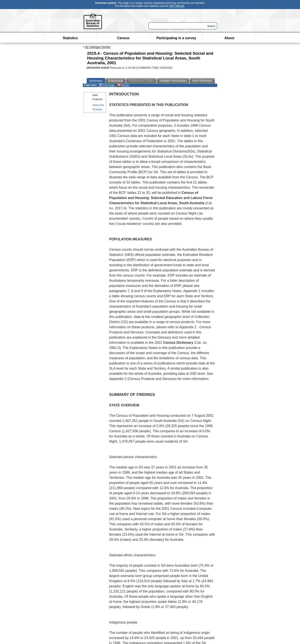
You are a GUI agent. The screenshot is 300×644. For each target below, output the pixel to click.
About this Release (98, 107)
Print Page (107, 85)
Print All (123, 85)
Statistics (70, 38)
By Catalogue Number (98, 47)
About (229, 38)
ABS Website (177, 6)
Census (123, 38)
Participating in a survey (176, 38)
